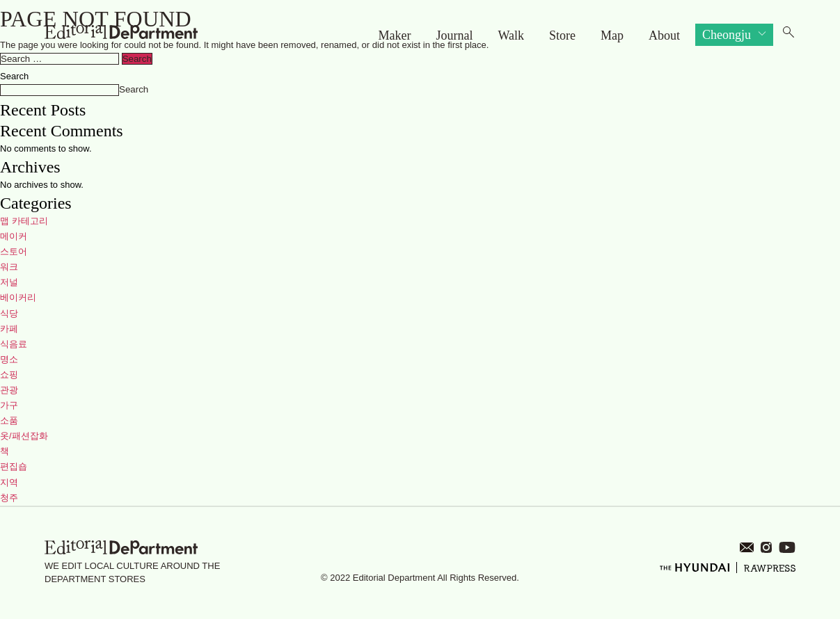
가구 (9, 405)
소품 (9, 420)
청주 (9, 498)
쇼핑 (9, 375)
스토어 (14, 251)
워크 (9, 267)
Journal (454, 35)
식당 (9, 313)
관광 (9, 390)
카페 (9, 329)
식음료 (14, 344)
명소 (9, 359)
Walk (511, 35)
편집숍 (14, 466)
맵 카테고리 (24, 221)
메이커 (14, 236)
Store (562, 35)
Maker (394, 35)
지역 (9, 482)
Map (612, 35)
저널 (9, 282)
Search (14, 76)
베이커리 (18, 297)
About (664, 35)
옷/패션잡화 (24, 436)
